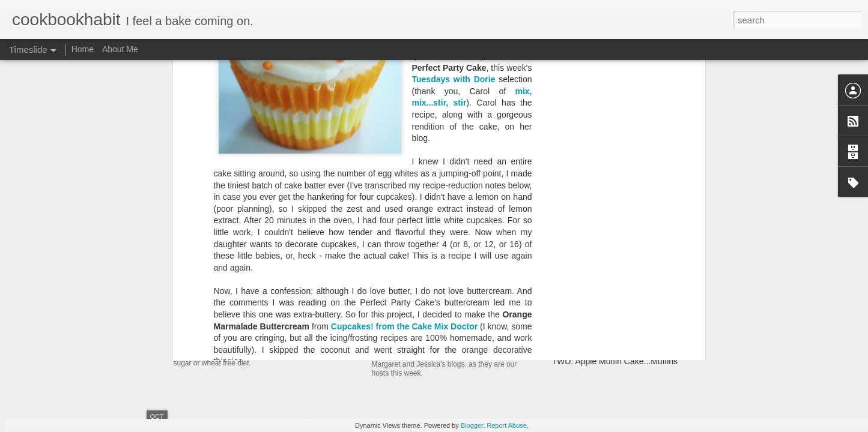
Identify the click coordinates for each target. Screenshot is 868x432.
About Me (120, 49)
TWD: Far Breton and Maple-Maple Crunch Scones (647, 277)
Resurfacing (212, 279)
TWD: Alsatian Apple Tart (599, 256)
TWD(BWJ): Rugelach (425, 317)
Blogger (472, 425)
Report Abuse (507, 425)
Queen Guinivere (374, 193)
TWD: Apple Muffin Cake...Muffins (615, 361)
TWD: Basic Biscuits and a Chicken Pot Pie (633, 340)
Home (83, 49)
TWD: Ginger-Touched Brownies (612, 298)
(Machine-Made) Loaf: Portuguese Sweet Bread (641, 319)
